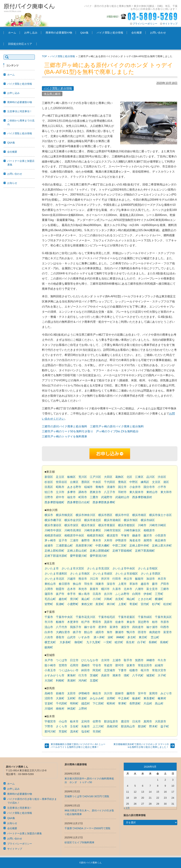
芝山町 (155, 637)
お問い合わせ (158, 33)
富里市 (168, 632)
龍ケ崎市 (50, 665)
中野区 (134, 482)
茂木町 (74, 732)
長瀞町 (60, 604)
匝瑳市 (142, 632)
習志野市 (144, 622)
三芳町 (159, 594)
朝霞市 (60, 589)
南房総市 (155, 632)
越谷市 (145, 584)
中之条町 (124, 698)
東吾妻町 (149, 698)
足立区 (60, 477)
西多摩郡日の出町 (78, 502)
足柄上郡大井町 (162, 546)
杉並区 (49, 482)
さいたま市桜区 (148, 568)
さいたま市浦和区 (56, 574)
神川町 (111, 604)
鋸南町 (49, 647)
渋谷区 (162, 477)
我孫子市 (76, 627)
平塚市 (125, 535)
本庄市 (162, 579)
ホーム (12, 33)
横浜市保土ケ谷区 (160, 515)
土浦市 (117, 660)
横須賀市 (112, 535)
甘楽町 (49, 703)
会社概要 (137, 33)
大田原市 (160, 721)
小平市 (162, 487)
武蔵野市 (107, 497)
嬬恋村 (86, 703)
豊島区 (122, 482)
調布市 (83, 492)
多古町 (132, 637)
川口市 (94, 579)
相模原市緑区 (53, 535)
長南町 (164, 642)
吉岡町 (111, 698)
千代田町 (62, 703)
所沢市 (105, 579)
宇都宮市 (50, 721)
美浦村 (71, 681)
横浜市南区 (139, 515)
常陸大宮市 (159, 670)
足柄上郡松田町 (54, 551)
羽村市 (122, 492)
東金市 (131, 622)
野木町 (153, 726)
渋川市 (108, 693)
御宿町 (79, 642)
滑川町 (74, 599)
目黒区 (49, 487)
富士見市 (152, 589)
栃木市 (74, 721)
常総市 (108, 665)
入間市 (49, 589)
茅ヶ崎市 (50, 540)
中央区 (97, 482)
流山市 (49, 627)
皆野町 (49, 604)
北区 (129, 477)
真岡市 (148, 721)
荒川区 (83, 477)
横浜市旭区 (131, 520)
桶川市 (105, 589)
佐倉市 (119, 622)
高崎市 (49, 693)
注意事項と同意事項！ (20, 111)
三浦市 (74, 540)
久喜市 (117, 589)
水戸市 (49, 660)
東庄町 (143, 637)
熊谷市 (83, 579)
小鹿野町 (73, 604)
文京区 (156, 482)
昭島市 (60, 487)
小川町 (97, 599)
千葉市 (49, 617)
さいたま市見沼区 (98, 568)
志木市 (71, 589)
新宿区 (49, 477)
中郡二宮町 (119, 546)
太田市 (71, 693)
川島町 (108, 599)
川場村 (49, 709)
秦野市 (86, 540)
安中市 (142, 693)
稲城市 (88, 487)
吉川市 (108, 594)
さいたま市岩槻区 (127, 574)
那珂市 (119, 665)
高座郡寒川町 (84, 546)
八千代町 (138, 675)
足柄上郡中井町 (139, 546)
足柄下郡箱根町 (122, 551)
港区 (166, 482)
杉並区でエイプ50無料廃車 (80, 842)
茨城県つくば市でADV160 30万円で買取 (87, 796)
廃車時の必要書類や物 (59, 33)
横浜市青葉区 (107, 525)
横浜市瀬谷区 (53, 525)
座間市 (148, 540)
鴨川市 (131, 632)
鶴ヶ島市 (84, 594)
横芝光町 (50, 642)
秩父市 (128, 579)
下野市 (49, 726)
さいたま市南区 (80, 574)
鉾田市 (86, 670)
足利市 (86, 721)
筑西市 (139, 660)
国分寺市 (149, 487)
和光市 (83, 589)
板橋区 (71, 477)
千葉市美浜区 (163, 617)
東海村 (71, 675)
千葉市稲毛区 (107, 617)
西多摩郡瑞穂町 (54, 502)
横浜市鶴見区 (64, 515)
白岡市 (136, 594)
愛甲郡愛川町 (78, 556)
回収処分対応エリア (20, 44)
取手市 (128, 660)
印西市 (165, 627)
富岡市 (153, 693)
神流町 (71, 709)
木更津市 (73, 622)
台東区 (74, 482)
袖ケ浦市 (152, 627)
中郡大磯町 (103, 546)
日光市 (136, 721)
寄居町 (134, 604)
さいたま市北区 (54, 579)
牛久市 (162, 660)
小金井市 (135, 487)
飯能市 (139, 579)
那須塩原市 (111, 721)
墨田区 (86, 482)
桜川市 (145, 670)
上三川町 (98, 726)
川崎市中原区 (53, 530)
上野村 (83, 709)
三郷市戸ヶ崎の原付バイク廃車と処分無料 (117, 426)
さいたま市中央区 (124, 568)
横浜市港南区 (112, 520)
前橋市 (60, 693)
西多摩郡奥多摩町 (104, 502)
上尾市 (122, 584)
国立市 (122, 487)
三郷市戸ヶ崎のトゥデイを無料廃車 (65, 436)
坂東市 (131, 665)
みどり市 (166, 693)
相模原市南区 (95, 535)
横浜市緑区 (148, 520)
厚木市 (97, 540)
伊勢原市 (121, 540)
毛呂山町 (50, 599)
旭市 (110, 632)
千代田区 (110, 482)
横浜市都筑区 (127, 525)
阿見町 (97, 670)
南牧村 (60, 709)
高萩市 (105, 675)
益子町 (165, 726)
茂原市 (108, 622)
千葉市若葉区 (127, 617)
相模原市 (149, 530)
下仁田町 (98, 703)
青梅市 (100, 487)
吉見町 (119, 599)
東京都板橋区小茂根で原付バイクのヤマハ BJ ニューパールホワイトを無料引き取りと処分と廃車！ (78, 746)
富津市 (114, 627)
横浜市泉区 (88, 525)
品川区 (151, 477)
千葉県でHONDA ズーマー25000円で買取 (88, 828)
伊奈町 (148, 594)
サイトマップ (170, 24)
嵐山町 (86, 599)
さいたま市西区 (151, 574)
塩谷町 (86, 732)
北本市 (128, 589)
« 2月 (127, 808)
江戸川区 (95, 477)
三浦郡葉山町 (64, 546)
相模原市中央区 (74, 535)
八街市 (49, 637)
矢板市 (86, 726)
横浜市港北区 (93, 520)
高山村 (159, 703)
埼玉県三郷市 (52, 94)
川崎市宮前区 (112, 530)
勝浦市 (119, 632)
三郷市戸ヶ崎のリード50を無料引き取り (68, 431)
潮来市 (117, 675)
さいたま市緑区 (103, 574)
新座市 (94, 589)
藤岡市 (131, 693)
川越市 (71, 579)
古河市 (105, 660)
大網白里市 (63, 632)
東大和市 (166, 492)
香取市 (60, 637)
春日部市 (64, 584)
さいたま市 (52, 568)
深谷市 (111, 584)
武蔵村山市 (122, 497)
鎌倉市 (136, 535)
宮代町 (145, 604)
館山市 (88, 632)
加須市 (151, 579)
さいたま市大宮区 (73, 568)
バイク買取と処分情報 (110, 33)
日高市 (97, 594)
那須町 (142, 726)
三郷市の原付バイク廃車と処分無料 (65, 426)
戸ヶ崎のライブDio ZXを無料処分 (117, 431)
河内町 (83, 681)
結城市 (159, 665)
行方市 (83, 675)
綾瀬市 (49, 546)
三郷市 (165, 589)
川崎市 (142, 525)
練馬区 (145, 482)
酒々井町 (99, 637)
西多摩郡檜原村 (142, 497)
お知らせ (12, 183)
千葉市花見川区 (86, 617)
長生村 (130, 642)
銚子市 (77, 632)
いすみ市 (84, 637)
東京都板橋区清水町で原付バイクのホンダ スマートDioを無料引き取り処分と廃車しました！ (141, 746)
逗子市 (63, 540)
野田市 (97, 622)
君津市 (103, 627)
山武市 (71, 637)
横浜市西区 (105, 515)
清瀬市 (111, 487)
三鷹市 (94, 497)
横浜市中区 (122, 515)
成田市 (100, 632)
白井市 (49, 632)
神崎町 (120, 637)
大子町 (162, 675)
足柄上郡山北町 (77, 551)
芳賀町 (63, 732)
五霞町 (94, 681)
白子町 (142, 642)
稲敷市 (134, 670)
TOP (44, 56)
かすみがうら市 (54, 675)
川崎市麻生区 (132, 530)
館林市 (119, 693)
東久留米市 (136, 492)
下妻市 (122, 670)
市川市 (49, 622)
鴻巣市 (100, 584)
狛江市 (49, 492)
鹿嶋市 (86, 665)
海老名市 (135, 540)
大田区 (108, 477)
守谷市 (97, 665)
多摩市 (71, 492)
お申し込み (31, 33)
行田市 (117, 579)
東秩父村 (87, 604)
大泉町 (60, 698)
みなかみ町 (97, 698)
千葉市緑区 (145, 617)
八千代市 (62, 627)
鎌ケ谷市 (90, 627)
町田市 (83, 497)
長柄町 (153, 642)
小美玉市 (50, 670)
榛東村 (162, 698)
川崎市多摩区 (93, 530)
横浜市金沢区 (73, 520)
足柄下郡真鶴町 (145, 551)
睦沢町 (119, 642)
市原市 (165, 622)
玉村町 (71, 698)
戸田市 (165, 584)
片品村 (148, 703)
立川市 (60, 492)
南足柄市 (160, 540)
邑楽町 (83, 698)
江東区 (139, 477)
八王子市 (110, 492)
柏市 (155, 622)
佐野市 (97, 721)
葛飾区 (119, 477)
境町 (127, 675)
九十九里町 (94, 642)
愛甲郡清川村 (98, 556)
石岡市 (74, 665)
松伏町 (168, 604)
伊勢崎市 (84, 693)
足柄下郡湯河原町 (56, 556)
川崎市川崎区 (158, 525)
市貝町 (97, 732)
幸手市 (71, 594)
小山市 (63, 721)
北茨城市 (110, 670)
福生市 (71, 497)
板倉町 (136, 698)
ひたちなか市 (90, 660)
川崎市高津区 (73, 530)
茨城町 (94, 675)
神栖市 (151, 660)
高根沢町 (112, 726)
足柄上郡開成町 (100, 551)
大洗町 (49, 681)
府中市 (60, 497)
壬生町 (74, 726)
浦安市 (125, 627)
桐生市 (97, 693)
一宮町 (108, 642)
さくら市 (62, 726)
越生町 (63, 599)
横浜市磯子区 (53, 520)
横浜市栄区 (71, 525)
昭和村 (111, 703)
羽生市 (88, 584)
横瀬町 (159, 599)
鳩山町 (131, 599)
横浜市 (49, 515)
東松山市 (50, 584)
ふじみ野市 (122, 594)
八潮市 (139, 589)
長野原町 (135, 703)
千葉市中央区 (64, 617)
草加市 (134, 584)
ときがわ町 (145, 599)
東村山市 (152, 492)
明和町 (74, 703)
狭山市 (77, 584)
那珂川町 (50, 732)
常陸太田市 (145, 665)
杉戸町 (156, 604)
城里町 (151, 675)
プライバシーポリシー (145, 24)
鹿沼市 (125, 721)
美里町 (100, 604)
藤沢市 (148, 535)
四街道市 (138, 627)
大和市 (108, 540)
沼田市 (49, 698)
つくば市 (62, 660)
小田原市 (160, 535)
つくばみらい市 (69, 670)
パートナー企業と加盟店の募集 (25, 833)
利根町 (60, 681)
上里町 (122, 604)
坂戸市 (60, 594)
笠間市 (63, 665)
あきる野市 (74, 487)
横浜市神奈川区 (86, 515)
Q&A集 (84, 33)
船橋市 (60, 622)
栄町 (110, 637)
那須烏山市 (128, 726)
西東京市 (95, 492)
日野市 (49, 497)
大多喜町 (65, 642)
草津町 (122, 703)
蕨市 (155, 584)
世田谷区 (62, 482)
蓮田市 (49, 594)
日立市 (74, 660)
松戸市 (86, 622)
